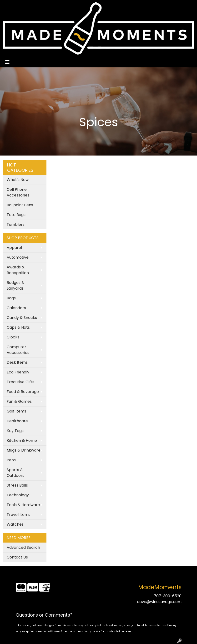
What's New (18, 180)
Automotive (18, 257)
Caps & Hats (18, 327)
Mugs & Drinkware (24, 450)
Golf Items (16, 411)
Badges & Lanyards (15, 285)
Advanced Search (23, 547)
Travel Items (18, 515)
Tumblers (16, 224)
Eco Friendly (18, 372)
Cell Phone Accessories (18, 192)
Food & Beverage (23, 392)
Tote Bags (16, 215)
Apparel (14, 248)
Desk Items (17, 362)
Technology (18, 495)
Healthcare (17, 421)
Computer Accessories (18, 350)
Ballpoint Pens (20, 205)
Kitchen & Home (22, 440)
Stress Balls (17, 485)
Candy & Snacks (22, 318)
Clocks (13, 337)
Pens (11, 460)
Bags (11, 298)
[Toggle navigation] (7, 62)
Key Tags (15, 431)
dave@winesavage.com (159, 602)
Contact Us (17, 557)
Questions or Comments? (44, 615)
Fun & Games (19, 401)
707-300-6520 (168, 596)
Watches (15, 524)
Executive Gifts (20, 382)
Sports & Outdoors (15, 473)
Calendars (16, 308)
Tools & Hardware (23, 505)
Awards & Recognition (18, 270)
